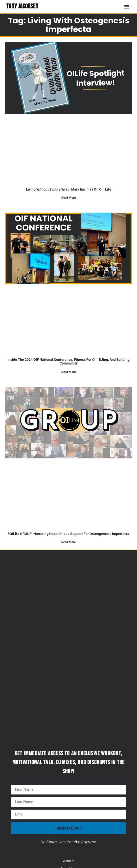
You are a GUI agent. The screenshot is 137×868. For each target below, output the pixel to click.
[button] (127, 7)
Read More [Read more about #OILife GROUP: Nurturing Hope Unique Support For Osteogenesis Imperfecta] (68, 542)
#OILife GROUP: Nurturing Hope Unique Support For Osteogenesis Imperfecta (68, 534)
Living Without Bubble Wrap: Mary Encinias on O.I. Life (69, 189)
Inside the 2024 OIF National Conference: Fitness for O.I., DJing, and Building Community (68, 361)
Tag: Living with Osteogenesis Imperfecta (69, 25)
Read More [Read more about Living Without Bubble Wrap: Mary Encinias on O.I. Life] (68, 198)
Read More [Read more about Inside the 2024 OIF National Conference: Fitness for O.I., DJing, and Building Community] (68, 372)
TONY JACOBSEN (22, 6)
